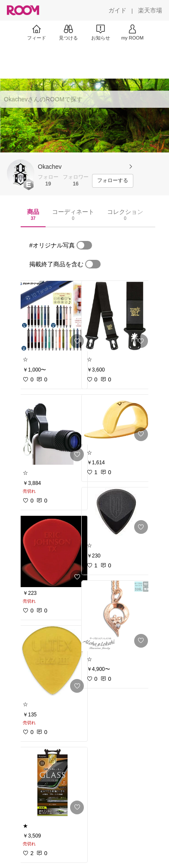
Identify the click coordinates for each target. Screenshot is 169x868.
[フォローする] (113, 181)
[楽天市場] (150, 10)
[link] (52, 316)
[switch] (84, 245)
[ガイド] (117, 10)
